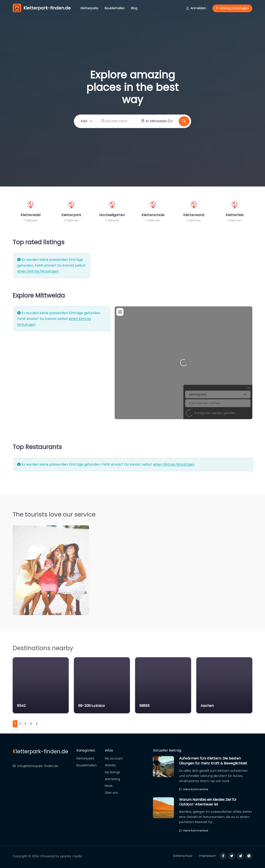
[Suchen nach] (117, 121)
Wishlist (110, 765)
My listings (112, 772)
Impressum (208, 856)
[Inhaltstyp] (86, 121)
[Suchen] (184, 121)
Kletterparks (89, 8)
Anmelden (196, 8)
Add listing (112, 779)
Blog (134, 8)
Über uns (111, 793)
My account (114, 758)
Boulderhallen (115, 8)
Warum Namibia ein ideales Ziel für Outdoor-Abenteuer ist (208, 802)
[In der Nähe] (158, 121)
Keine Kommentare (194, 789)
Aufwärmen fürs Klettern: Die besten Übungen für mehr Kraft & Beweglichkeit (213, 761)
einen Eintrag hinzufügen (38, 271)
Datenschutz (183, 856)
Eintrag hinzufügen (232, 8)
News (109, 786)
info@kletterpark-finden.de (35, 766)
